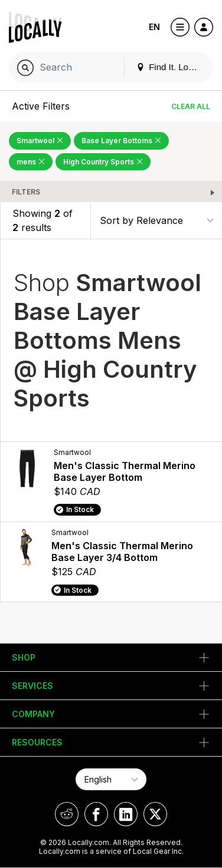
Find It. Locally (171, 67)
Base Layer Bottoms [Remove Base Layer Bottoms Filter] (121, 141)
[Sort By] (156, 221)
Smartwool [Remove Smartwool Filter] (40, 141)
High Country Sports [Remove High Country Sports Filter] (103, 162)
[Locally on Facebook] (96, 814)
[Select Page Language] (111, 779)
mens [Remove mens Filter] (31, 162)
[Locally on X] (155, 814)
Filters (26, 192)
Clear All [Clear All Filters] (191, 106)
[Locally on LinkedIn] (126, 814)
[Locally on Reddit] (67, 814)
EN (154, 27)
